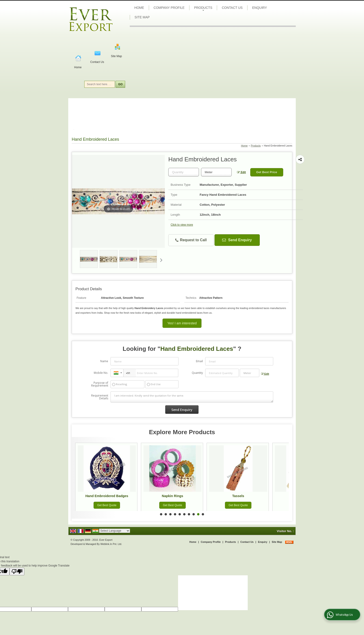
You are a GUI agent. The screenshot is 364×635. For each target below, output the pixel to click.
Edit (241, 172)
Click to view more (182, 225)
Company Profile (169, 8)
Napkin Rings (174, 496)
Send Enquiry (237, 240)
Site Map (116, 56)
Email (199, 361)
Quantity (197, 373)
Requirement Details (100, 397)
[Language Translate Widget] (115, 531)
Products (203, 8)
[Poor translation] (17, 571)
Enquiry (260, 8)
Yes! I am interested (182, 323)
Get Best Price (267, 172)
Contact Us (97, 62)
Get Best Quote (108, 505)
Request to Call (191, 240)
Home (78, 67)
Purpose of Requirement (100, 384)
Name (104, 361)
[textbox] (216, 172)
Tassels (239, 496)
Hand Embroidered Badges (108, 496)
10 (203, 514)
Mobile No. (101, 373)
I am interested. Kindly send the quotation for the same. (192, 397)
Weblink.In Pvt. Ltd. (111, 544)
